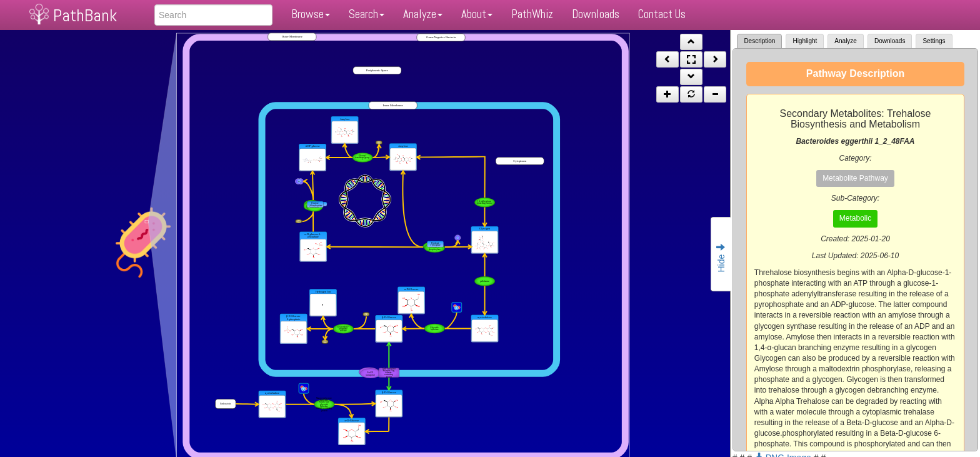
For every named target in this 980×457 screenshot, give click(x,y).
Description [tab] (759, 41)
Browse (311, 14)
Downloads (596, 14)
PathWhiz (532, 14)
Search (367, 14)
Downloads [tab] (890, 41)
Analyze (423, 14)
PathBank (85, 15)
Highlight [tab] (805, 41)
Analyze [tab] (846, 41)
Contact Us (662, 14)
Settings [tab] (934, 41)
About (477, 14)
